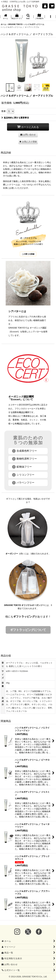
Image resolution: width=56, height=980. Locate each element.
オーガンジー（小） (15, 554)
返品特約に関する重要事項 (15, 118)
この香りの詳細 (28, 254)
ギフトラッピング (24, 617)
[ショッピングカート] (52, 6)
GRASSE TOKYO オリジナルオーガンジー (24, 605)
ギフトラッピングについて (28, 630)
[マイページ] (45, 6)
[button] (28, 17)
